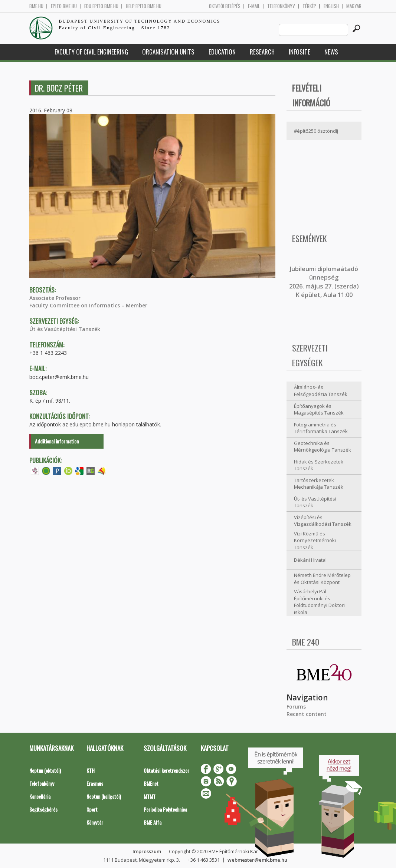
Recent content (307, 714)
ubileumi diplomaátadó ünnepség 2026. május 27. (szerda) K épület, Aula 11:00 (324, 282)
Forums (296, 707)
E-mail (254, 6)
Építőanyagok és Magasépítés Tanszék (319, 410)
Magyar (354, 6)
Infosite (300, 52)
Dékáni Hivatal (310, 560)
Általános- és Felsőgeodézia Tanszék (321, 391)
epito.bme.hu (64, 6)
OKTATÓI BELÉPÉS (225, 6)
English (331, 6)
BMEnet (151, 783)
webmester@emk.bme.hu (257, 860)
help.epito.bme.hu (144, 6)
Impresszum (147, 851)
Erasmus (95, 783)
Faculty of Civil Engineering (91, 52)
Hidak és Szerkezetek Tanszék (319, 465)
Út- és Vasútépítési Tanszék (315, 502)
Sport (92, 809)
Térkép (309, 6)
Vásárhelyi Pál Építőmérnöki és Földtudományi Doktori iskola (319, 602)
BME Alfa (153, 822)
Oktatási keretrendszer (166, 770)
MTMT (150, 796)
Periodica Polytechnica (165, 809)
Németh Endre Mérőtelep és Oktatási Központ (322, 579)
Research (262, 52)
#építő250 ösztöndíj (316, 131)
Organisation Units (168, 52)
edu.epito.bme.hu (101, 6)
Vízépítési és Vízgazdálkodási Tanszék (323, 521)
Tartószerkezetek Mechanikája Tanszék (319, 484)
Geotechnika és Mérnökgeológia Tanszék (323, 447)
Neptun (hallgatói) (104, 796)
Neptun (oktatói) (45, 770)
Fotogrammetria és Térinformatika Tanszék (321, 428)
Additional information (57, 441)
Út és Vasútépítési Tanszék (65, 329)
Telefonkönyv (281, 6)
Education (222, 52)
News (331, 52)
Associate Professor (55, 298)
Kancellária (40, 796)
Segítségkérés (43, 809)
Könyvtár (95, 822)
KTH (91, 770)
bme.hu (36, 6)
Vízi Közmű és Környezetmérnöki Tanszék (315, 540)
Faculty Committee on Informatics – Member (88, 305)
